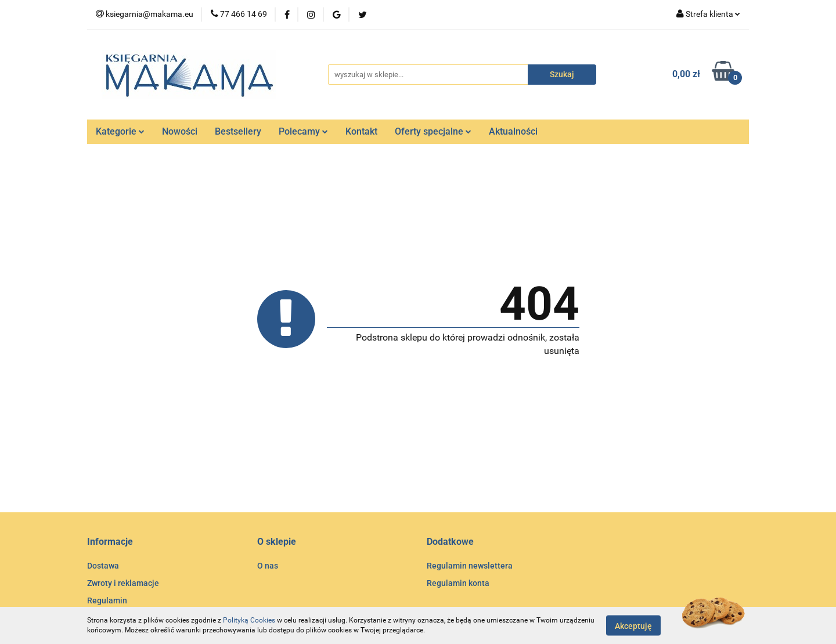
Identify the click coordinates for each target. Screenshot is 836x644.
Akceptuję (633, 625)
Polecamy (303, 131)
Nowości (180, 131)
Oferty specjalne (433, 131)
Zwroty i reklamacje (123, 583)
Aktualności (513, 131)
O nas (268, 566)
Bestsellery (238, 131)
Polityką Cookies (249, 620)
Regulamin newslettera (470, 566)
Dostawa (103, 566)
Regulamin (107, 600)
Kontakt (361, 131)
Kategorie (120, 131)
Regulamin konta (458, 583)
